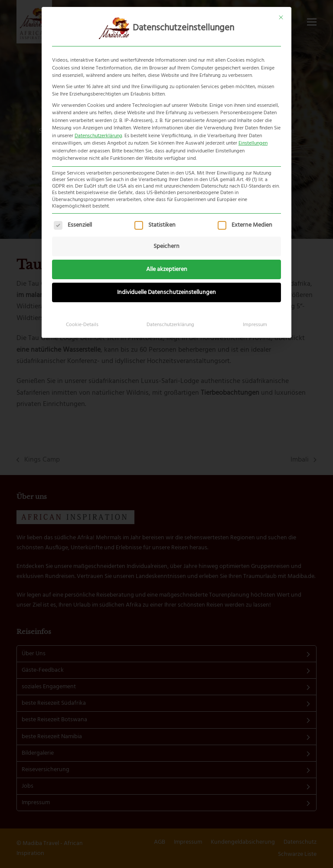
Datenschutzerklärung (98, 136)
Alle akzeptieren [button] (167, 269)
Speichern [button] (166, 246)
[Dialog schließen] (281, 17)
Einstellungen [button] (253, 143)
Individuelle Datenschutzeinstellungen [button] (166, 292)
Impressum (255, 325)
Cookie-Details (82, 325)
